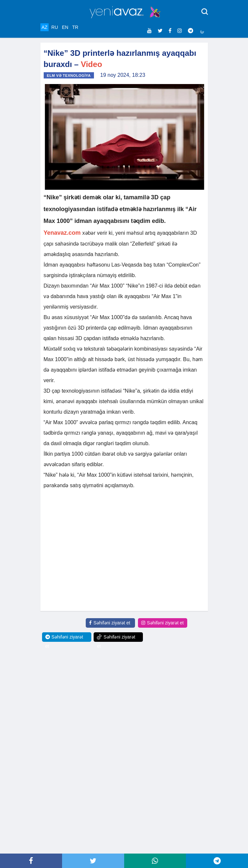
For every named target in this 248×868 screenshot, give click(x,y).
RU (55, 27)
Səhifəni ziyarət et (110, 623)
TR (75, 27)
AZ (45, 27)
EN (65, 27)
